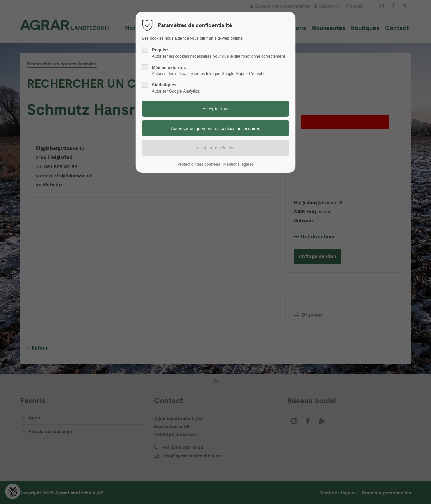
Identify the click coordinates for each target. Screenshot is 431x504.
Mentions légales (238, 164)
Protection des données (199, 164)
